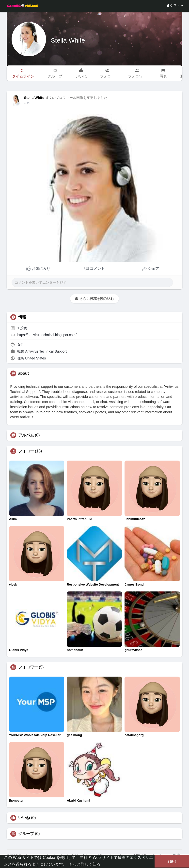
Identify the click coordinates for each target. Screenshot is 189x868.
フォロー (26, 451)
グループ (26, 834)
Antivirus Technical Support (46, 351)
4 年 (27, 103)
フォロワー (28, 667)
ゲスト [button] (175, 5)
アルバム (26, 435)
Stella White (68, 40)
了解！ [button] (172, 861)
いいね (24, 818)
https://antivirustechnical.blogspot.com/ (47, 335)
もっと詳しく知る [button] (85, 864)
